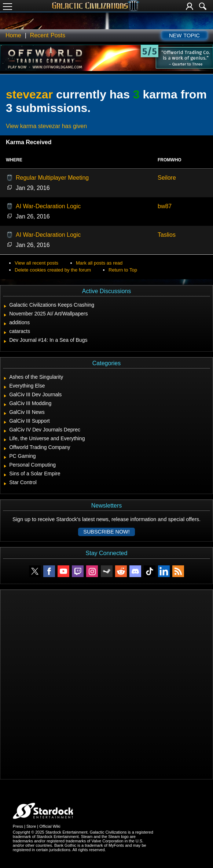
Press (18, 826)
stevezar (29, 94)
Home (13, 35)
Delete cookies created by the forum (53, 270)
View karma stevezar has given (46, 126)
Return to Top (123, 270)
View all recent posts (36, 263)
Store (31, 826)
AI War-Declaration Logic (48, 206)
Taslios (167, 235)
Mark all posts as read (99, 263)
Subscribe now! (106, 532)
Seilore (167, 178)
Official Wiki (50, 826)
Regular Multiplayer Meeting (52, 178)
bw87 (165, 206)
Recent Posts (48, 35)
